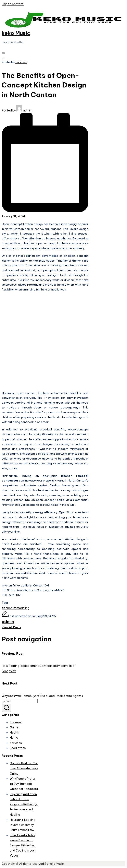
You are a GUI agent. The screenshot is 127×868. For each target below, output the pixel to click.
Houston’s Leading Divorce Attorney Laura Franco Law (23, 825)
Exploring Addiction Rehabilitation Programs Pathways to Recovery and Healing (24, 804)
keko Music (16, 33)
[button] (11, 627)
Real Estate (18, 748)
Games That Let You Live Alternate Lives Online (24, 768)
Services (21, 62)
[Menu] (3, 53)
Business (16, 722)
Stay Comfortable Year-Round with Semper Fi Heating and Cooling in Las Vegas (23, 846)
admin (8, 622)
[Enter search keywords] (20, 701)
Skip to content (13, 4)
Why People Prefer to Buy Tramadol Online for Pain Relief (24, 784)
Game (14, 727)
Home (14, 738)
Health (14, 733)
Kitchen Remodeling (15, 608)
